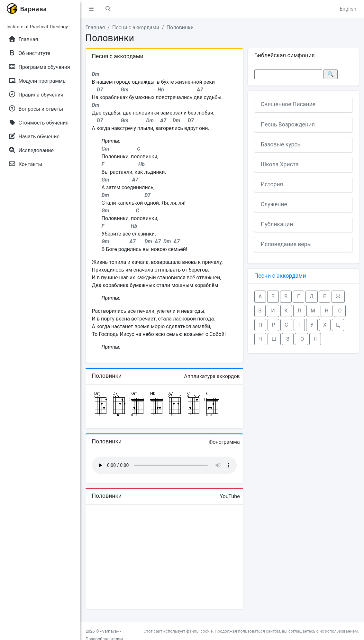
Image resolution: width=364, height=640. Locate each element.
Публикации (277, 224)
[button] (91, 9)
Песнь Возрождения (288, 125)
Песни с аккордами (136, 28)
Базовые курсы (281, 144)
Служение (274, 204)
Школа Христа (280, 164)
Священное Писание (288, 104)
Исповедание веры (286, 244)
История (272, 184)
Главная (95, 28)
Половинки (180, 28)
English (348, 9)
